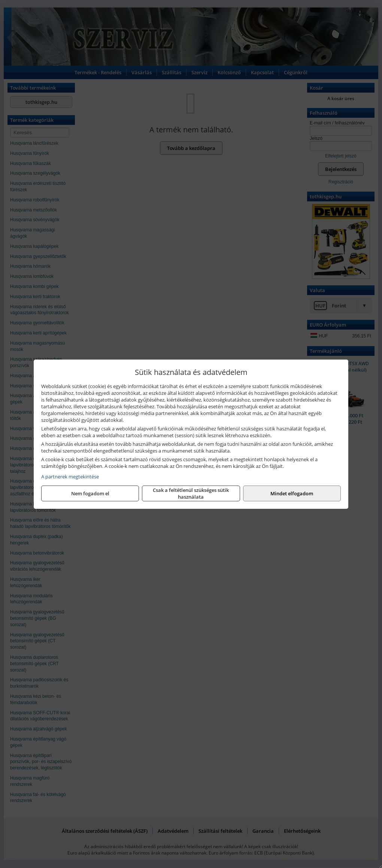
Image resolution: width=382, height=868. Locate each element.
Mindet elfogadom (292, 493)
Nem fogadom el (90, 493)
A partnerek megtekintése (70, 477)
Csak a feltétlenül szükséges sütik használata (191, 493)
